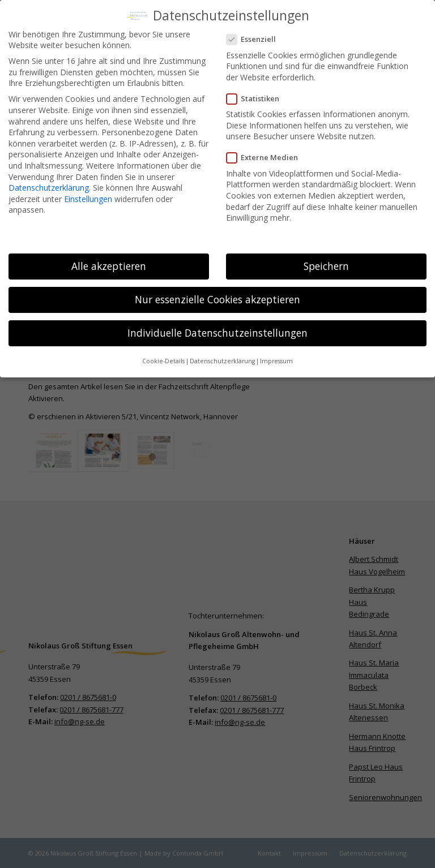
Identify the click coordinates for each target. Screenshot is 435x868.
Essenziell (256, 33)
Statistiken (257, 93)
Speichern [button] (326, 260)
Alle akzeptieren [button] (109, 260)
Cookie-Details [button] (163, 355)
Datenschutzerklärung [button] (222, 355)
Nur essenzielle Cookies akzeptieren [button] (217, 293)
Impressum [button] (276, 355)
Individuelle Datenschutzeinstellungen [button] (217, 326)
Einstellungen (88, 193)
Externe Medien (267, 151)
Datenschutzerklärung (49, 181)
